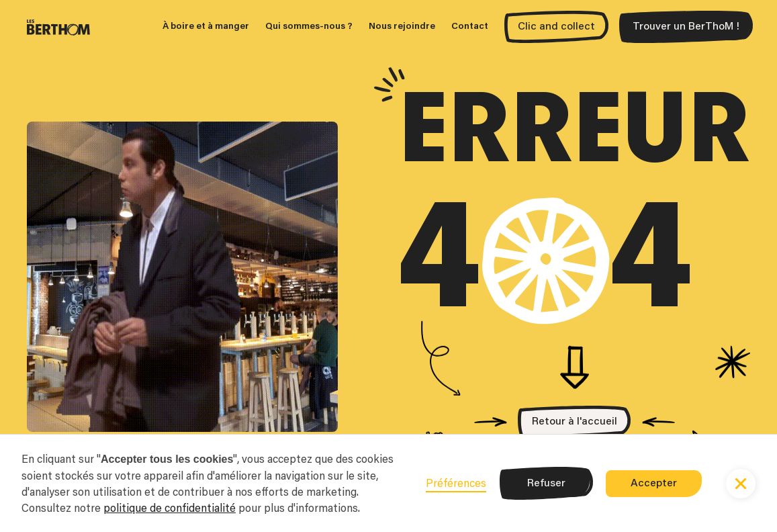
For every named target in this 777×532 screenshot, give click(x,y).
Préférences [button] (456, 483)
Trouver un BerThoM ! (686, 27)
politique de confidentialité (170, 508)
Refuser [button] (546, 484)
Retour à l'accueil (575, 422)
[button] (741, 484)
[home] (58, 27)
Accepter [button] (654, 484)
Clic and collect (556, 27)
